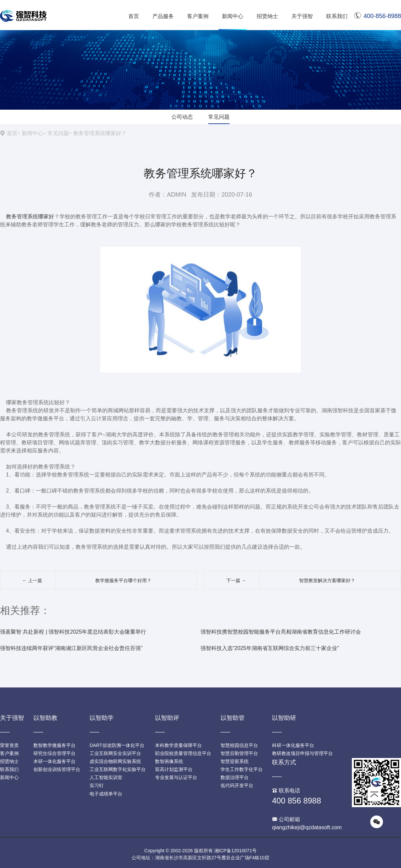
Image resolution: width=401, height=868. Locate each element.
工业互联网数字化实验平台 (118, 769)
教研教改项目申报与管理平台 (302, 753)
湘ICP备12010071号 (236, 851)
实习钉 (97, 785)
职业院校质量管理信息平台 (183, 753)
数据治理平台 (235, 777)
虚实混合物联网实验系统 (115, 761)
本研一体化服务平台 (54, 761)
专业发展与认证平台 (176, 777)
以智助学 (102, 718)
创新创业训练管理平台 (57, 769)
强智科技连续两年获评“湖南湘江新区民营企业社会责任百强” (71, 648)
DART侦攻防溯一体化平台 (117, 745)
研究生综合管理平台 (54, 753)
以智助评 (167, 718)
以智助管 (233, 718)
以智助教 (45, 718)
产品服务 (163, 16)
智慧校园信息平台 (239, 745)
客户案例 (198, 16)
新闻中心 (233, 16)
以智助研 (284, 718)
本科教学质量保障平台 (178, 745)
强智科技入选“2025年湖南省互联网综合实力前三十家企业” (270, 648)
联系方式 (284, 762)
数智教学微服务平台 (54, 745)
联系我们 (337, 16)
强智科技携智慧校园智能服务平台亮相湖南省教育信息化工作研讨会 (281, 632)
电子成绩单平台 (106, 794)
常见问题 (219, 117)
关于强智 (302, 16)
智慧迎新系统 (235, 761)
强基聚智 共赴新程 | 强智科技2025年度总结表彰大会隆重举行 (73, 632)
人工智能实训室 (106, 777)
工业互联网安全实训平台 (115, 753)
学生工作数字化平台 (242, 769)
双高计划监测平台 (174, 769)
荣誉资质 (9, 745)
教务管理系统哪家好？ (100, 133)
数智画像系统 (169, 761)
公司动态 (182, 117)
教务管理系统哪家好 (30, 216)
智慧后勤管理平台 (239, 753)
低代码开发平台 (237, 785)
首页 (134, 16)
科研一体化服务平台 (293, 745)
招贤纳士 (267, 16)
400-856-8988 (378, 16)
